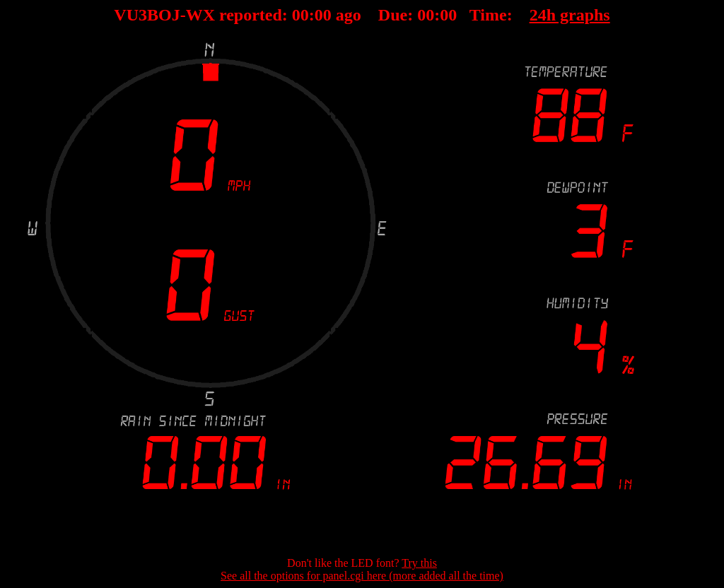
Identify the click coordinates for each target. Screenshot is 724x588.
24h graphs (570, 15)
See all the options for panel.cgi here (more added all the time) (362, 576)
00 (300, 15)
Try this (419, 563)
